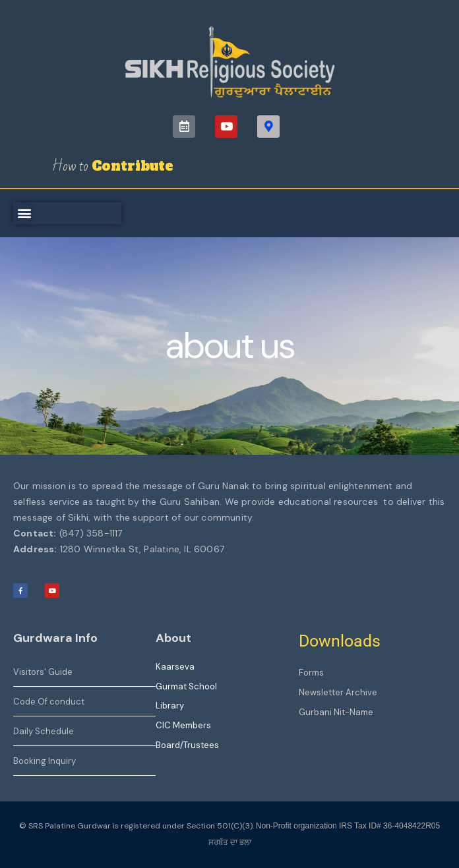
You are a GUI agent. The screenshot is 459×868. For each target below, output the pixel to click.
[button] (24, 213)
